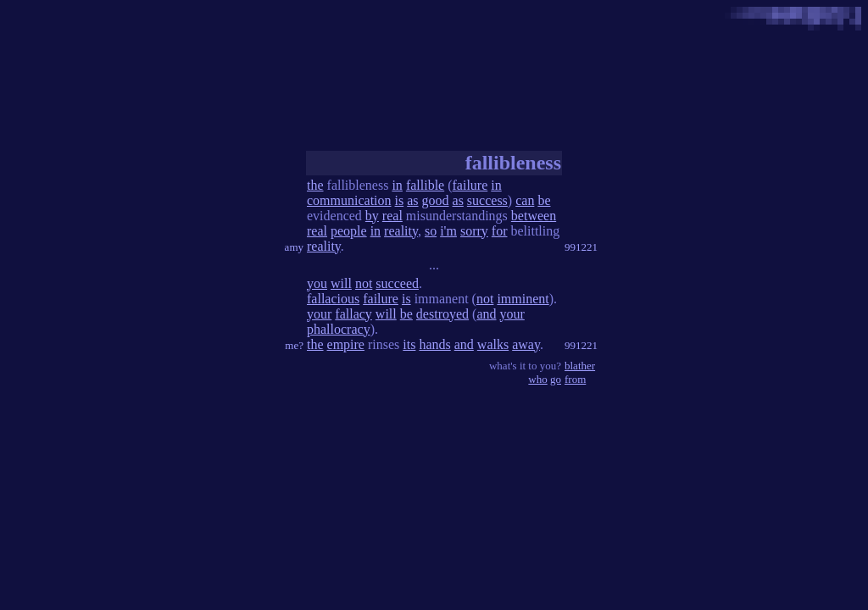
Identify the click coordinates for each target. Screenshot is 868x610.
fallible (425, 185)
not (364, 283)
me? (294, 345)
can (525, 200)
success (487, 200)
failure (470, 185)
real (392, 216)
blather (580, 366)
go (556, 379)
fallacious (333, 299)
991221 (581, 247)
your (319, 314)
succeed (397, 283)
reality (401, 231)
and (486, 314)
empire (346, 344)
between (534, 216)
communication (349, 200)
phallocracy (339, 329)
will (341, 283)
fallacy (353, 314)
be (544, 200)
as (412, 200)
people (349, 231)
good (436, 200)
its (409, 344)
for (500, 231)
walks (493, 344)
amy (294, 247)
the (315, 185)
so (431, 231)
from (575, 379)
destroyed (442, 314)
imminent (523, 299)
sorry (474, 231)
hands (434, 344)
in (397, 185)
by (372, 216)
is (400, 200)
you (317, 283)
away (526, 344)
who (537, 379)
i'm (448, 231)
